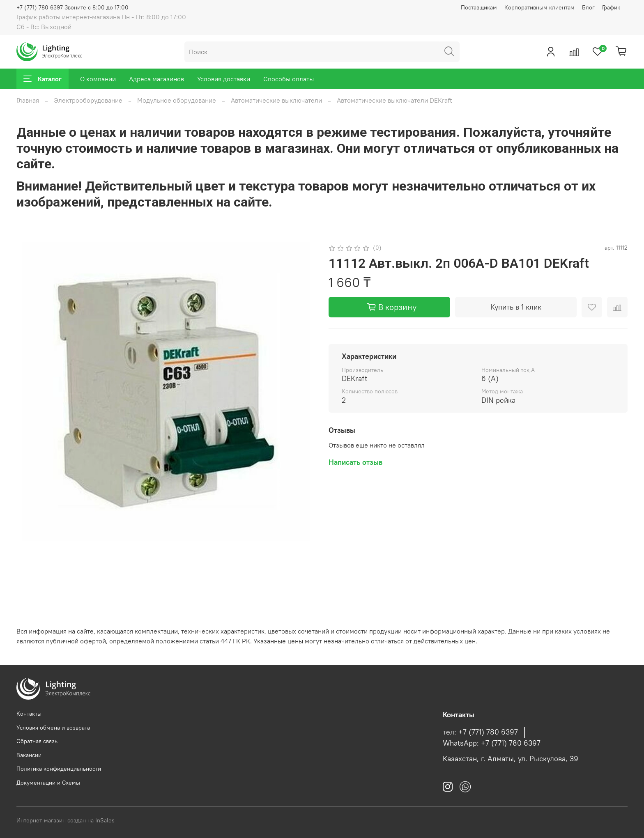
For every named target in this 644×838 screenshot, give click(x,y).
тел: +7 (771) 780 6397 (480, 732)
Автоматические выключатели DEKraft (394, 100)
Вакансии (29, 755)
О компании (98, 79)
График (611, 7)
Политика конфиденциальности (59, 769)
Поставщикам (479, 7)
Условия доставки (224, 79)
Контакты (29, 714)
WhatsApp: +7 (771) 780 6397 (492, 743)
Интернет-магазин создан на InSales (66, 820)
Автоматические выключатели (276, 100)
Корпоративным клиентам (539, 7)
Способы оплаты (289, 79)
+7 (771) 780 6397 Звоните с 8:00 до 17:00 (72, 7)
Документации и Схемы (48, 783)
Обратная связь (37, 741)
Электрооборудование (88, 100)
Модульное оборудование (177, 100)
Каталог (43, 79)
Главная (28, 100)
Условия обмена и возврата (53, 728)
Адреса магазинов (156, 79)
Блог (588, 7)
